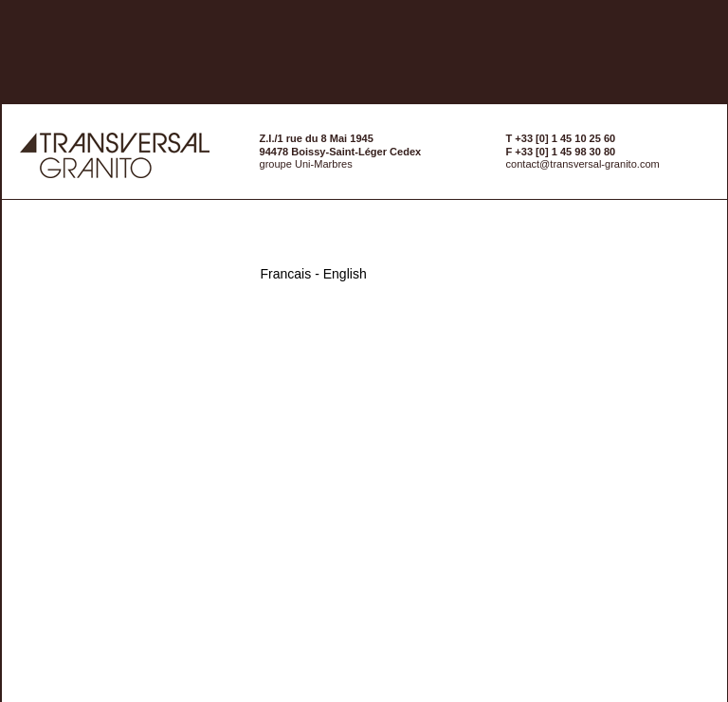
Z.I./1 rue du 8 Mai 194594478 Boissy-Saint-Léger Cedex (341, 145)
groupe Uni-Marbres (306, 164)
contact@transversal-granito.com (583, 164)
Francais (286, 274)
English (345, 274)
